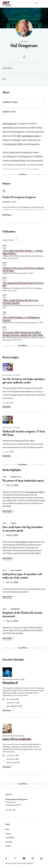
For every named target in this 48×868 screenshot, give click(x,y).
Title (24, 79)
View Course (7, 710)
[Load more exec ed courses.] (24, 784)
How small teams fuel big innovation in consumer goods (23, 529)
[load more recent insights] (24, 465)
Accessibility (10, 838)
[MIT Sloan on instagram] (33, 859)
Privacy (8, 846)
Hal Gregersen (9, 124)
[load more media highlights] (24, 648)
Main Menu (44, 4)
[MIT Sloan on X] (15, 859)
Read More (8, 215)
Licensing (9, 842)
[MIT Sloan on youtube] (24, 860)
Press (7, 829)
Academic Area (24, 112)
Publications (9, 231)
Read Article (7, 407)
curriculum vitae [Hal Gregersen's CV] (24, 58)
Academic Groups (24, 102)
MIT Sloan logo (7, 6)
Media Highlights (12, 470)
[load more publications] (24, 346)
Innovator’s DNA (14, 144)
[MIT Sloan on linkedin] (41, 859)
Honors (6, 183)
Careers (8, 834)
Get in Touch (24, 68)
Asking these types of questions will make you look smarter (22, 576)
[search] (37, 4)
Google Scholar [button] (10, 240)
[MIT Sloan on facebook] (6, 859)
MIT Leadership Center (28, 136)
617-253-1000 (10, 810)
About (6, 92)
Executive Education (13, 659)
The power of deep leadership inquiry (23, 481)
